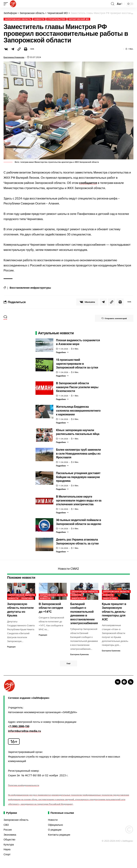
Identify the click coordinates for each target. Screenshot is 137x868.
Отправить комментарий (113, 318)
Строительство (56, 19)
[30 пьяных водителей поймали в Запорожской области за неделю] (62, 532)
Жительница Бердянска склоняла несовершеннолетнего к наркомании (78, 410)
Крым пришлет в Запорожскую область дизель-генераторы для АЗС (114, 612)
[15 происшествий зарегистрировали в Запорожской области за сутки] (62, 376)
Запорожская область (18, 19)
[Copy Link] (19, 49)
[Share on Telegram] (13, 49)
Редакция (11, 647)
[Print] (26, 49)
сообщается (88, 183)
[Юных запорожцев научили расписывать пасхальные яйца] (62, 442)
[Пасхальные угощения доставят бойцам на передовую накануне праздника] (62, 489)
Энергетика (78, 598)
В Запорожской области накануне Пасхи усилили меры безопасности (77, 387)
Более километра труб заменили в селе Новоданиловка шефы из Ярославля (78, 453)
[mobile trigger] (7, 4)
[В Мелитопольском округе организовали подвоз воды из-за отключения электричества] (62, 513)
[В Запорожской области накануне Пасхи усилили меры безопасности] (62, 399)
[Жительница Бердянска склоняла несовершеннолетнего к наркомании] (62, 423)
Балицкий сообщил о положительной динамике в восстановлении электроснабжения (84, 613)
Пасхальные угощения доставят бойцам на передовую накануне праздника (78, 477)
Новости (39, 19)
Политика (27, 598)
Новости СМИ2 (68, 569)
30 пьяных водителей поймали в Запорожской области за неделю (79, 522)
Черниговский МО (79, 19)
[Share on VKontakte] (6, 49)
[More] (32, 49)
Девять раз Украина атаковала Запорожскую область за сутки (77, 541)
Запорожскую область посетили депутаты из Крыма (20, 610)
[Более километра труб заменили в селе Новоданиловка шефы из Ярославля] (62, 466)
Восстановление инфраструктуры (30, 288)
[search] (113, 4)
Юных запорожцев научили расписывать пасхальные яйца (78, 432)
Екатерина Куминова (14, 57)
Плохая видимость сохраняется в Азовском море (78, 342)
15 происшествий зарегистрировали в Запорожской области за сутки (77, 364)
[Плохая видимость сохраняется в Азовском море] (62, 352)
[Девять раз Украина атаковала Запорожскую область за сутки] (62, 552)
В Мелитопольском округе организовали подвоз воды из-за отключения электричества (79, 500)
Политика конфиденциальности (24, 785)
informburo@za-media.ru (25, 731)
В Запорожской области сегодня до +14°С (51, 608)
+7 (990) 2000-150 (20, 726)
